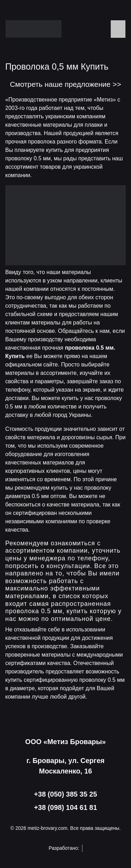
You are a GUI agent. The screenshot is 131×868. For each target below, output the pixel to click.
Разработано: (65, 848)
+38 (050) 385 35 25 (65, 794)
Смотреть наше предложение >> (65, 84)
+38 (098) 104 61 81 (65, 807)
